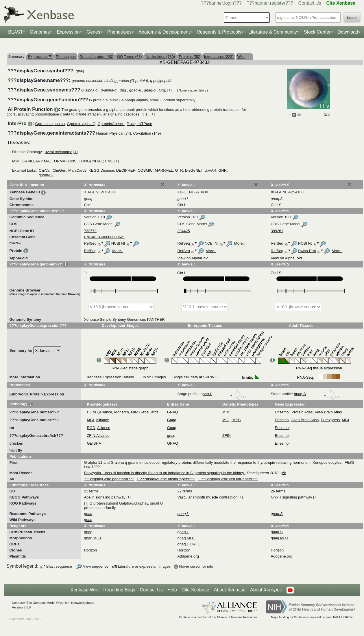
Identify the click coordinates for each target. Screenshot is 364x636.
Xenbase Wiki (84, 590)
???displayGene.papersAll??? (109, 479)
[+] (170, 90)
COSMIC (145, 170)
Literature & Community (273, 32)
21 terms (91, 491)
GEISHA (94, 443)
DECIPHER (126, 170)
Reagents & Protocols (219, 32)
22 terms (185, 491)
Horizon (90, 550)
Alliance (106, 412)
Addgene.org (188, 556)
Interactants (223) (219, 57)
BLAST (15, 32)
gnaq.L (223, 394)
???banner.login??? (221, 3)
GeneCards (149, 412)
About (266, 590)
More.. (240, 243)
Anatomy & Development (164, 32)
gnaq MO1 (93, 538)
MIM (135, 412)
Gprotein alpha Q (81, 124)
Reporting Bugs (119, 590)
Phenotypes (120, 32)
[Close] (162, 185)
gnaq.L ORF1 (189, 544)
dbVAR (210, 170)
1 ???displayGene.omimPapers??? (166, 479)
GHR (222, 170)
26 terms (278, 491)
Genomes (40, 32)
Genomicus (136, 319)
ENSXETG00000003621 (104, 237)
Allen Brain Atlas (328, 412)
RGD (91, 428)
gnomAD (46, 175)
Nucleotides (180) (160, 57)
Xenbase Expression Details (110, 377)
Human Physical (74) (114, 133)
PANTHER (156, 319)
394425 (183, 231)
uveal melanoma (59, 152)
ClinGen (59, 170)
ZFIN (91, 436)
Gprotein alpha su (50, 124)
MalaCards (77, 170)
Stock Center (317, 32)
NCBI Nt (118, 243)
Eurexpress (330, 420)
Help (172, 590)
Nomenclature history (192, 90)
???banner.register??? (270, 3)
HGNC (92, 412)
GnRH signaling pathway (292, 497)
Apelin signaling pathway (105, 497)
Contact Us (310, 3)
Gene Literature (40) (96, 57)
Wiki (241, 57)
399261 (277, 231)
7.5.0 (27, 607)
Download (348, 32)
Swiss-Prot (307, 251)
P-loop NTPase (139, 124)
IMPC (236, 420)
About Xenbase (230, 590)
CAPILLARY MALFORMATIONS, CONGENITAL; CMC (68, 161)
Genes (94, 32)
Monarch (122, 412)
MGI (90, 420)
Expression (68, 32)
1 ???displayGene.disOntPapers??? (228, 479)
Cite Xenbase (195, 590)
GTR (179, 170)
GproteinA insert (111, 124)
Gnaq (172, 420)
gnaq (171, 436)
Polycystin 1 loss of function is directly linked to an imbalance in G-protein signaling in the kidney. (164, 473)
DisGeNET (194, 170)
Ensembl (282, 412)
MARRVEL (164, 170)
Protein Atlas (302, 412)
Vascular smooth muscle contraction (208, 497)
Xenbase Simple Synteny (105, 319)
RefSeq (90, 243)
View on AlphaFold (193, 258)
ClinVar (45, 170)
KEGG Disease (101, 170)
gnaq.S (317, 394)
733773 (90, 231)
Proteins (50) (189, 57)
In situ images (154, 377)
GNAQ (173, 412)
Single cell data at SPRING (195, 377)
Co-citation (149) (147, 133)
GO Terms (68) (130, 57)
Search (352, 18)
